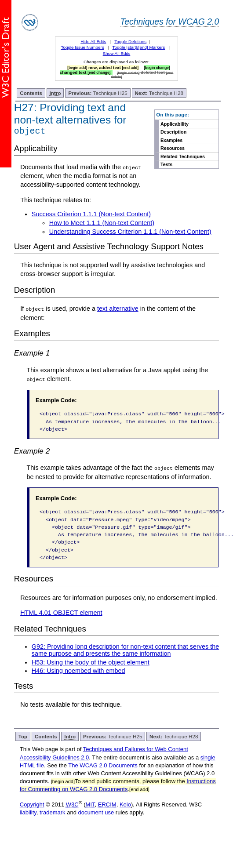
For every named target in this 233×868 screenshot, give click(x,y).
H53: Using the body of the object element (91, 664)
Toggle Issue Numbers (82, 47)
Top (23, 738)
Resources (173, 148)
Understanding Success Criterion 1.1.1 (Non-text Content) (130, 233)
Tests (166, 164)
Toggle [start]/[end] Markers (139, 47)
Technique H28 (159, 93)
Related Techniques (183, 156)
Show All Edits (117, 53)
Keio (125, 806)
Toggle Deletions (130, 42)
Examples (171, 140)
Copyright (32, 806)
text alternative (118, 310)
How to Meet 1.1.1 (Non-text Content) (102, 225)
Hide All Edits (93, 42)
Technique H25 (98, 93)
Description (173, 132)
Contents (31, 93)
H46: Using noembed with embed (78, 672)
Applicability (175, 124)
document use (96, 814)
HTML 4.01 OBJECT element (61, 614)
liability (28, 814)
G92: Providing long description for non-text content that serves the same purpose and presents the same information (125, 651)
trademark (53, 814)
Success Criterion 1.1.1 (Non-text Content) (91, 216)
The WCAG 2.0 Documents (103, 767)
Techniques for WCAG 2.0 (169, 22)
